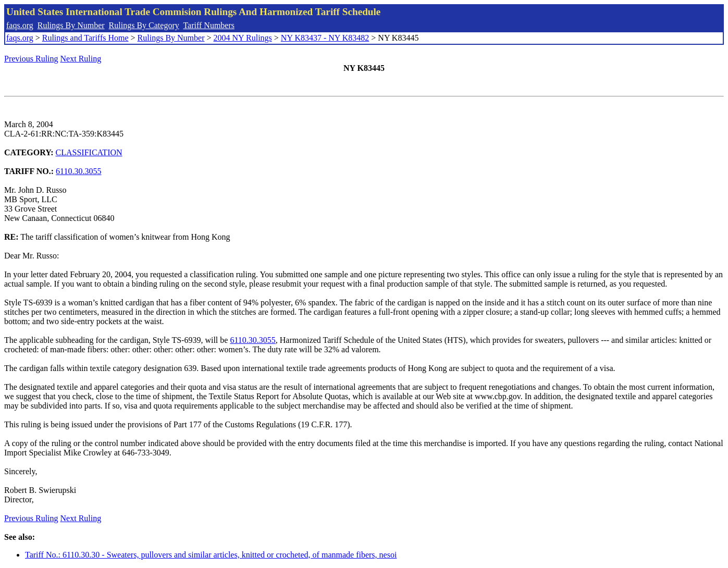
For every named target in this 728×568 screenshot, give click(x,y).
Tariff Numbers (209, 25)
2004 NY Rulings (243, 38)
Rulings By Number (71, 25)
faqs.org (20, 25)
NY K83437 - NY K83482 (325, 38)
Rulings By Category (144, 25)
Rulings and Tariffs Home (85, 38)
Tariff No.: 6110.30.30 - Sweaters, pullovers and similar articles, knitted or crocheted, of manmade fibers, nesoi (211, 555)
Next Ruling (81, 59)
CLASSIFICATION (89, 152)
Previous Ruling (31, 59)
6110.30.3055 (78, 171)
